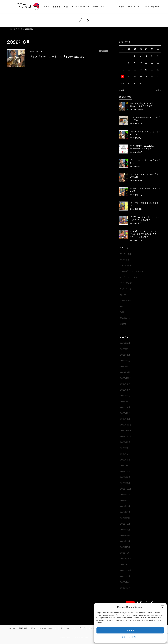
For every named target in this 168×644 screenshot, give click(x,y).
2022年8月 (125, 448)
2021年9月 (125, 506)
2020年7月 (125, 588)
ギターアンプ (126, 283)
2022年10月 (126, 436)
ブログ (82, 628)
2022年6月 (125, 460)
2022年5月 (125, 465)
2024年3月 (125, 361)
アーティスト (126, 254)
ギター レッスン (68, 628)
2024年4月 (125, 355)
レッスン (124, 306)
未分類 (123, 324)
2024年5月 (125, 349)
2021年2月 (125, 547)
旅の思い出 (125, 318)
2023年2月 (125, 413)
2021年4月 (125, 535)
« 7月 (122, 90)
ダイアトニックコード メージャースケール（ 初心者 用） (145, 218)
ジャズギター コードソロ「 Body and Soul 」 (59, 56)
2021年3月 (125, 541)
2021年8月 (125, 512)
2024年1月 (125, 372)
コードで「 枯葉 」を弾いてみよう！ (144, 204)
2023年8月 (125, 390)
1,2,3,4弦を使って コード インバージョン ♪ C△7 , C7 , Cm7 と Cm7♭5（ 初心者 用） (145, 234)
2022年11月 (126, 430)
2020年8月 (125, 582)
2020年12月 (126, 559)
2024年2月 (125, 366)
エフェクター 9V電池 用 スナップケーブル (145, 119)
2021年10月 (126, 500)
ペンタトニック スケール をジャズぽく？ (145, 161)
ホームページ (126, 300)
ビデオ (104, 51)
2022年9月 (125, 442)
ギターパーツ (126, 289)
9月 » (158, 90)
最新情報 (23, 628)
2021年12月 (126, 489)
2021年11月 (125, 495)
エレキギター (126, 265)
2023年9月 (125, 384)
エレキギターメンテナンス (132, 271)
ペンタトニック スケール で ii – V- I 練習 (146, 190)
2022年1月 (125, 483)
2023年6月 (125, 396)
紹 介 (33, 628)
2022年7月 (125, 454)
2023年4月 (125, 407)
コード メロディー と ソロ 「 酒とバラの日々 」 (145, 176)
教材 (122, 312)
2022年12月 (126, 425)
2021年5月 (125, 530)
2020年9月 (125, 576)
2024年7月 (125, 343)
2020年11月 (126, 564)
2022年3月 (125, 471)
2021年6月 (125, 524)
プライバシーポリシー (130, 637)
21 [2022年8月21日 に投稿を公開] (123, 77)
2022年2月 (125, 477)
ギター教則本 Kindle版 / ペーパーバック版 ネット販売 (145, 147)
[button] (162, 607)
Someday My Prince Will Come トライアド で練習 (143, 104)
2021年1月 (125, 553)
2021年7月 (125, 518)
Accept (130, 630)
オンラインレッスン (129, 277)
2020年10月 (126, 570)
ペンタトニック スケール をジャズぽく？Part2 (145, 133)
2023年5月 (125, 401)
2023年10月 (126, 378)
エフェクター (126, 260)
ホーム (12, 628)
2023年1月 (125, 419)
